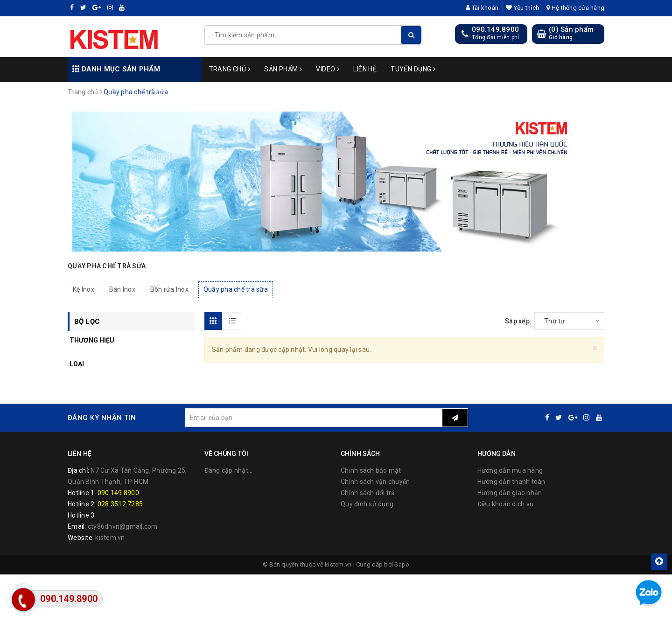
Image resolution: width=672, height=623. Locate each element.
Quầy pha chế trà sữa (236, 289)
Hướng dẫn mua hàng (510, 470)
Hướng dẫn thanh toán (511, 482)
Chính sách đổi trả (368, 493)
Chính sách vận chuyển (375, 482)
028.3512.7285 (120, 504)
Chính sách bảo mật (371, 470)
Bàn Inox (122, 289)
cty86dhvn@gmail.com (123, 526)
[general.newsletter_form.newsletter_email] (314, 418)
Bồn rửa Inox (169, 289)
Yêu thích (522, 8)
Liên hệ (365, 69)
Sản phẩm (283, 69)
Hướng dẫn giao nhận (510, 493)
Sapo (402, 564)
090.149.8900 (495, 29)
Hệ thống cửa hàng (575, 8)
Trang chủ (230, 69)
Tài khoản (482, 8)
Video (328, 69)
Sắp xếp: (518, 321)
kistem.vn (110, 538)
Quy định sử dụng (367, 504)
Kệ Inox (84, 289)
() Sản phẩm (571, 33)
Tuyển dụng (413, 69)
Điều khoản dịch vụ (506, 504)
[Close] (595, 348)
